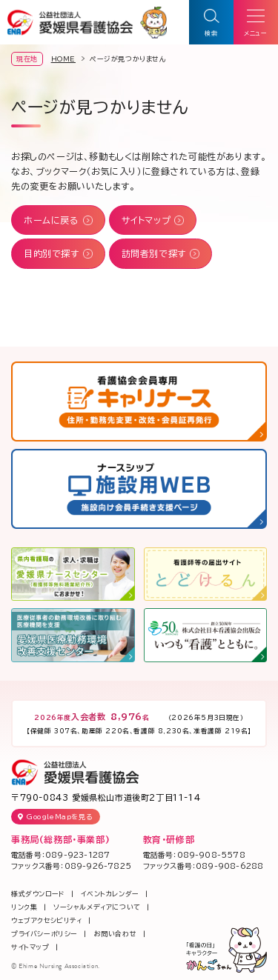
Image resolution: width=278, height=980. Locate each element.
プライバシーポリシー (44, 934)
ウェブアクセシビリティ (47, 920)
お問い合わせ (116, 934)
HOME (63, 59)
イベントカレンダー (110, 894)
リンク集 (24, 907)
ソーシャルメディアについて (97, 907)
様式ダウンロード (38, 894)
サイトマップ (30, 947)
